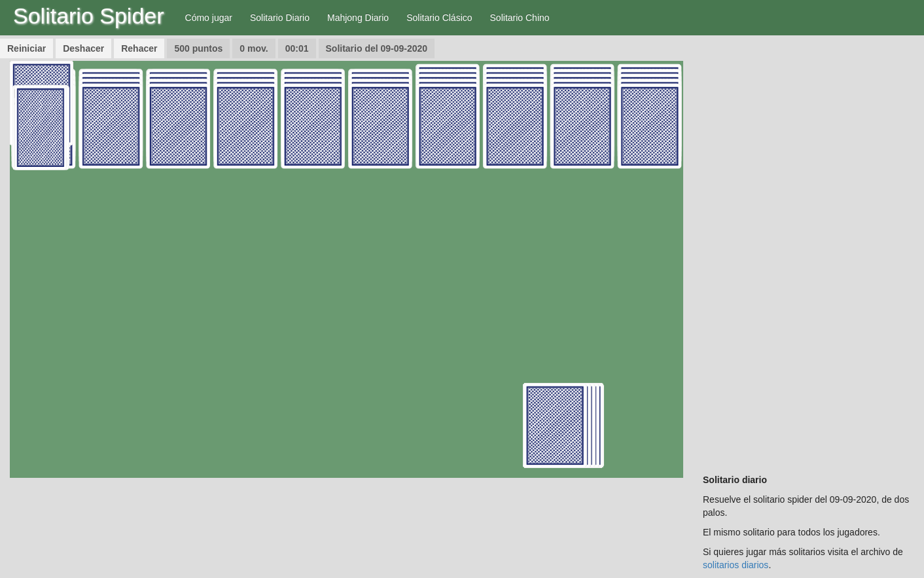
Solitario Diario (280, 18)
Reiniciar (27, 48)
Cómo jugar (209, 18)
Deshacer (83, 48)
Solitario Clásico (439, 18)
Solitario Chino (520, 18)
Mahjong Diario (358, 18)
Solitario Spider (89, 16)
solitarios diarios (736, 565)
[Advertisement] (809, 257)
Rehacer (139, 48)
